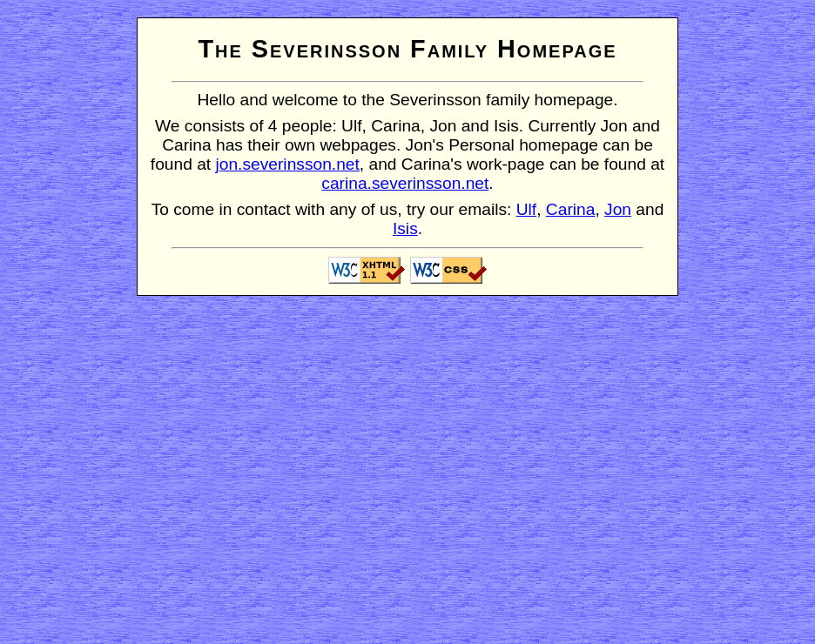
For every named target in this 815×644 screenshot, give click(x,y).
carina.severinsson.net (405, 183)
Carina (571, 209)
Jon (618, 209)
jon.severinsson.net (288, 164)
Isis (405, 228)
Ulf (526, 209)
